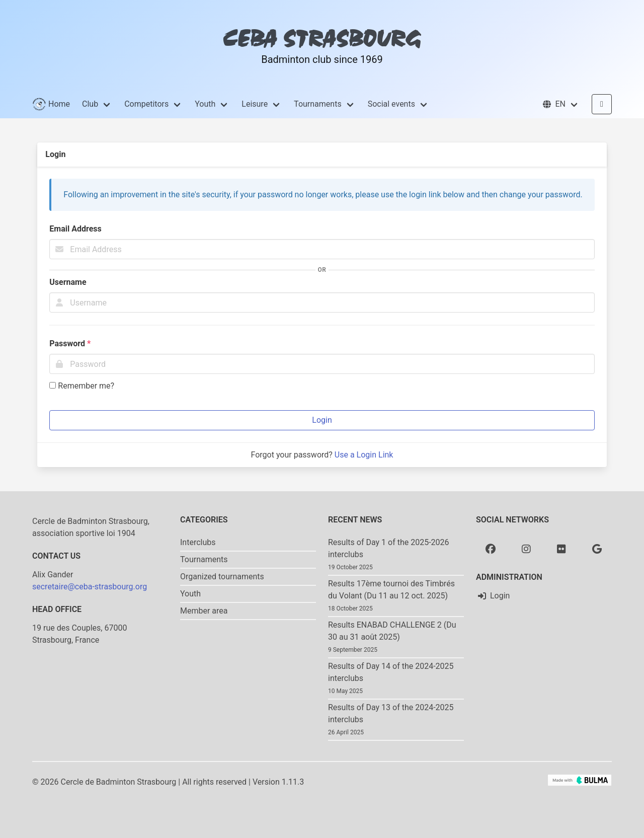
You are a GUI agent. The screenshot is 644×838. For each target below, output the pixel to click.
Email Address (75, 229)
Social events (391, 104)
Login (322, 420)
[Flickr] (561, 549)
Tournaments (318, 104)
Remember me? (82, 386)
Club (90, 104)
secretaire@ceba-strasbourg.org (90, 587)
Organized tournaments (222, 577)
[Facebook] (491, 549)
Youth (205, 104)
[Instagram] (526, 549)
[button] (560, 104)
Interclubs (198, 542)
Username (68, 282)
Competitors (146, 104)
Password (70, 344)
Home (51, 104)
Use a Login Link (364, 455)
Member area (204, 611)
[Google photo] (597, 549)
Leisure (255, 104)
